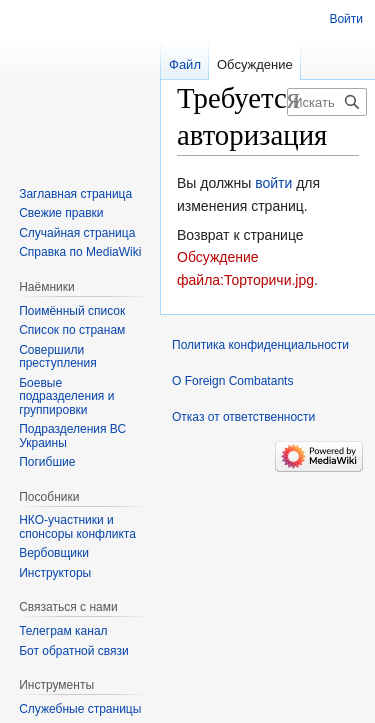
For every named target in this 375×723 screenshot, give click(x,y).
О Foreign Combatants (232, 381)
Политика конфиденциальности (260, 345)
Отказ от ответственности (243, 417)
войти (273, 183)
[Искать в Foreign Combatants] (327, 102)
